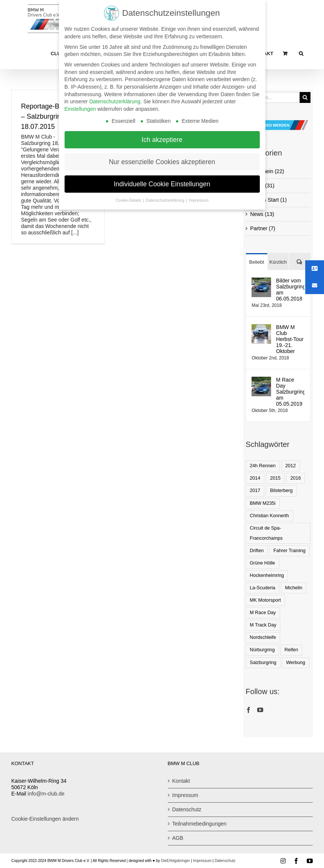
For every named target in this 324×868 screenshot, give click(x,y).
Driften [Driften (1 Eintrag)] (257, 551)
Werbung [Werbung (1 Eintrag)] (296, 663)
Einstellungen (80, 107)
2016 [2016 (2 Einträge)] (295, 478)
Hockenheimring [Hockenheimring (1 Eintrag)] (267, 575)
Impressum (185, 795)
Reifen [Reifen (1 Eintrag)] (291, 650)
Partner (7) (263, 228)
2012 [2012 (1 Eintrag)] (291, 466)
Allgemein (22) (267, 171)
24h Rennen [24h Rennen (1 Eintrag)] (263, 466)
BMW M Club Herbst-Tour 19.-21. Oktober (290, 339)
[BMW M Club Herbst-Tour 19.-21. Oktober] (261, 327)
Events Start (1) (268, 200)
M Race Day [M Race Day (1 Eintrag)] (263, 613)
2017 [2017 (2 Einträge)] (255, 491)
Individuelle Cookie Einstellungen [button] (162, 182)
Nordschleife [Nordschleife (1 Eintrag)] (263, 637)
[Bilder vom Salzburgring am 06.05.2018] (261, 281)
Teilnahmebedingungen (200, 824)
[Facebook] (249, 710)
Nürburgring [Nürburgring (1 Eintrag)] (262, 650)
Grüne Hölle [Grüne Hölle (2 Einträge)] (262, 563)
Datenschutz (187, 809)
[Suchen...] (273, 97)
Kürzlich (278, 262)
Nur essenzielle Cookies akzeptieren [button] (162, 160)
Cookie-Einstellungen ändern (45, 819)
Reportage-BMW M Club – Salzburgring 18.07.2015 (58, 116)
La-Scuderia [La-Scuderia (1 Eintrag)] (262, 588)
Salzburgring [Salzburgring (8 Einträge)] (263, 663)
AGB (178, 838)
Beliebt (257, 262)
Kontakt (181, 781)
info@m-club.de (46, 794)
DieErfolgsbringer (176, 861)
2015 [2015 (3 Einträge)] (275, 478)
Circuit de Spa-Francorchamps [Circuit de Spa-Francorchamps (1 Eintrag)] (266, 533)
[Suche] (305, 97)
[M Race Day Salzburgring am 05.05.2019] (261, 380)
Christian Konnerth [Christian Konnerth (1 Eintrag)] (269, 516)
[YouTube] (260, 710)
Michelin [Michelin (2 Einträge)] (294, 588)
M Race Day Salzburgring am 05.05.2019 (290, 392)
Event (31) (262, 186)
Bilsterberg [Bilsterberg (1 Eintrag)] (281, 491)
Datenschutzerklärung (115, 99)
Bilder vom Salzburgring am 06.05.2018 (290, 290)
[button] (301, 53)
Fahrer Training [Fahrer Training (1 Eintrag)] (289, 551)
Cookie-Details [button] (129, 198)
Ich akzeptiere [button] (162, 137)
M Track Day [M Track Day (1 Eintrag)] (263, 625)
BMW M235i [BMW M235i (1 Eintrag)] (263, 503)
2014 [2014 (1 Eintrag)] (255, 478)
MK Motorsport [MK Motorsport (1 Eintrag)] (265, 600)
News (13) (262, 214)
